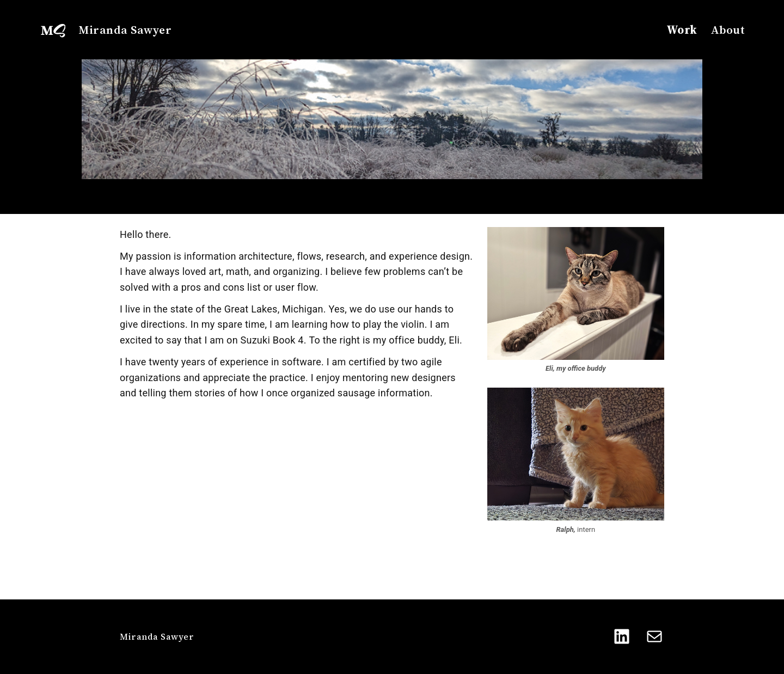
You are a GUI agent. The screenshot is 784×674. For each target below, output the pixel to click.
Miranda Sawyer (125, 30)
